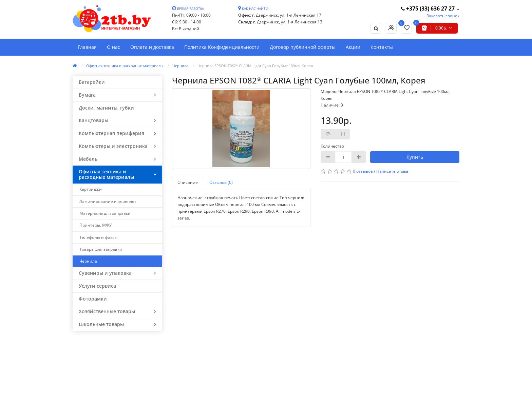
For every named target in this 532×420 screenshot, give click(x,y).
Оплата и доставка (152, 47)
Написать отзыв (392, 171)
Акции (353, 47)
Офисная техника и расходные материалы (125, 66)
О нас (113, 47)
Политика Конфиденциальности (222, 47)
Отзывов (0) (221, 182)
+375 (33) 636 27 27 (429, 8)
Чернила (180, 66)
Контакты (382, 47)
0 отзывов (363, 171)
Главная (87, 47)
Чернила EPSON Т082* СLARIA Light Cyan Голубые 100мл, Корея (255, 66)
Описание (188, 182)
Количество (332, 146)
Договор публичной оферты (303, 47)
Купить (415, 157)
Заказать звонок (443, 16)
